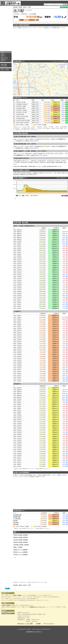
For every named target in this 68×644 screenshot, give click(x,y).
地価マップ (3, 56)
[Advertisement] (6, 28)
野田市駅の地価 (17, 517)
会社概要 (38, 624)
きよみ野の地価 (17, 519)
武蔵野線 (35, 173)
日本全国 (15, 7)
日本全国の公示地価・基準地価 (21, 545)
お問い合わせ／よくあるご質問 (25, 624)
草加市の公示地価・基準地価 (21, 535)
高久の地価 (16, 522)
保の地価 (15, 521)
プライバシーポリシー (49, 624)
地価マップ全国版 (5, 70)
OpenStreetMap (60, 95)
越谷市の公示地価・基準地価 (21, 537)
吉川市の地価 (4, 66)
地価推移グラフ (4, 59)
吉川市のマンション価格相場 (21, 554)
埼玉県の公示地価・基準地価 (21, 542)
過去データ (3, 61)
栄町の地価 (16, 524)
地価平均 (3, 54)
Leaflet (55, 95)
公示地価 (15, 595)
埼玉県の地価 (4, 64)
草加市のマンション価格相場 (21, 550)
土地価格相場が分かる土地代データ (34, 632)
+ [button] (15, 64)
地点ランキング (4, 57)
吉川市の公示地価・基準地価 (21, 540)
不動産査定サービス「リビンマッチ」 (38, 607)
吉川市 (25, 7)
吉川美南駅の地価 (17, 515)
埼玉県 (20, 7)
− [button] (15, 67)
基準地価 (19, 595)
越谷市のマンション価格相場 (21, 552)
